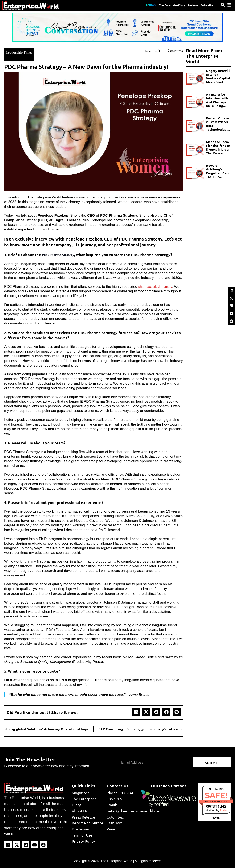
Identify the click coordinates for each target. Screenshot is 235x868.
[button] (136, 711)
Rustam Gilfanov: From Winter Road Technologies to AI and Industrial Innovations (218, 124)
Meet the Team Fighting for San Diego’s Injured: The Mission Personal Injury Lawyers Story (218, 147)
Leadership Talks (22, 52)
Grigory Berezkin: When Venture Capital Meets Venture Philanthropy (218, 76)
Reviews (188, 5)
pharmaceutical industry (157, 286)
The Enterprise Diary (162, 5)
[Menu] (229, 5)
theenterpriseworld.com (216, 801)
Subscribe (206, 5)
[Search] (223, 5)
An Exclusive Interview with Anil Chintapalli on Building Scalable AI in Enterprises (218, 100)
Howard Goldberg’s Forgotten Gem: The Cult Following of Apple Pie (218, 171)
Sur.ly (223, 810)
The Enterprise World (116, 861)
